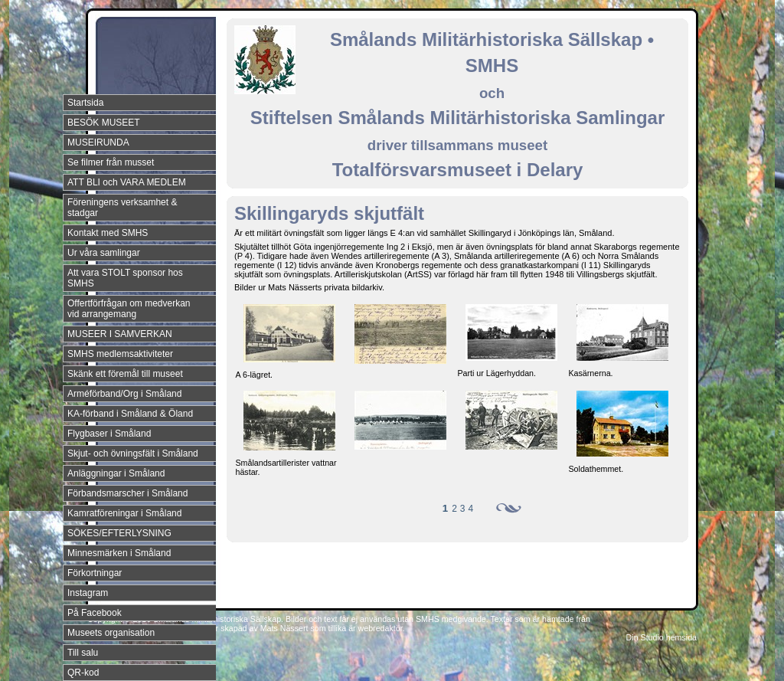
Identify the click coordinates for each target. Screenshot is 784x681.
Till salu (83, 653)
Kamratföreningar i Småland (124, 513)
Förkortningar (95, 573)
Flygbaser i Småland (109, 434)
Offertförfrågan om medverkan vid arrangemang (129, 309)
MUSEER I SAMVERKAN (120, 334)
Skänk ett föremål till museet (125, 374)
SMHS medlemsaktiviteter (120, 354)
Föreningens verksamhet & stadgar (122, 208)
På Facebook (95, 613)
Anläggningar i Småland (116, 473)
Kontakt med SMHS (108, 233)
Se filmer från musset (111, 162)
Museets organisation (111, 633)
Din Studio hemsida (661, 637)
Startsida (85, 103)
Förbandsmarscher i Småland (127, 493)
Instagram (88, 593)
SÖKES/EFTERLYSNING (119, 533)
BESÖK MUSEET (104, 123)
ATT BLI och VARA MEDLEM (127, 182)
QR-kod (83, 673)
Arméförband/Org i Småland (124, 394)
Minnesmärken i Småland (119, 553)
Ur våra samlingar (104, 253)
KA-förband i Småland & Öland (130, 414)
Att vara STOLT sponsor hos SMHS (125, 278)
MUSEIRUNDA (98, 142)
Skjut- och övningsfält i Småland (133, 453)
